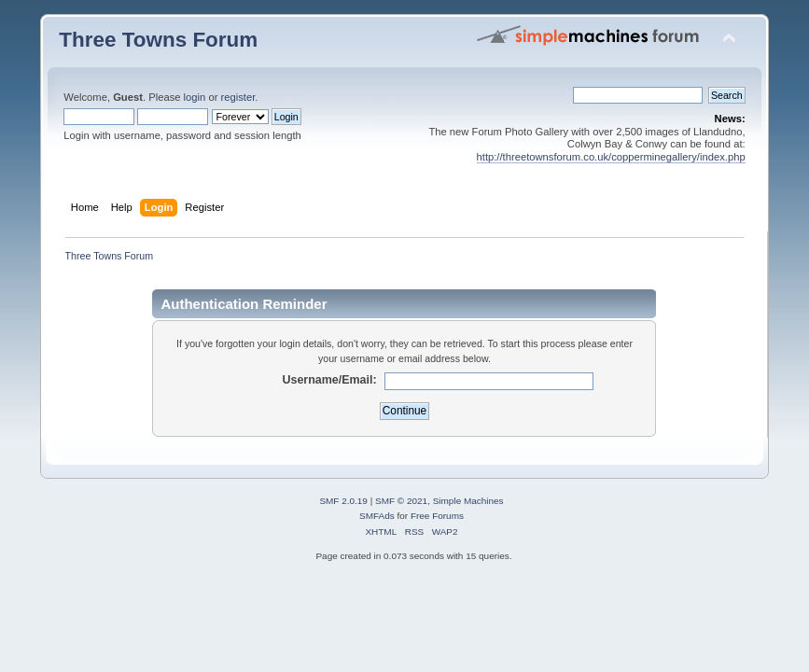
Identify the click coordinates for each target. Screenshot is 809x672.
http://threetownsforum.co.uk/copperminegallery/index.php (611, 157)
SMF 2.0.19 (343, 501)
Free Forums (437, 516)
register (238, 97)
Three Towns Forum (158, 40)
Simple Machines (468, 501)
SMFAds (377, 516)
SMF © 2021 (401, 501)
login (195, 97)
